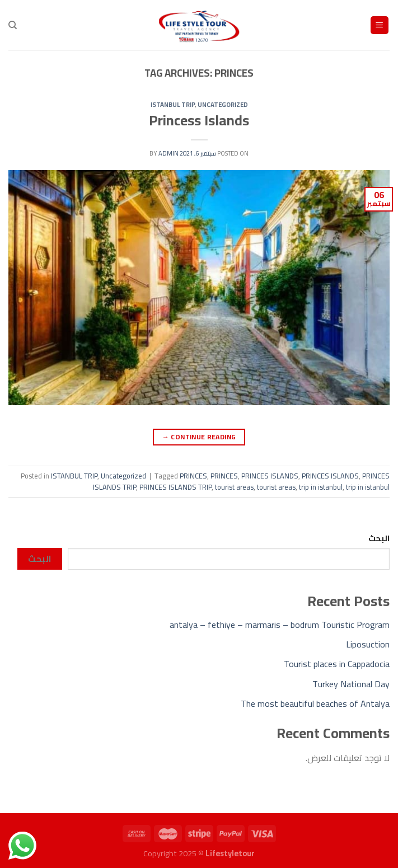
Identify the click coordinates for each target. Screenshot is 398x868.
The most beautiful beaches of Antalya (315, 703)
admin (168, 153)
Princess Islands (199, 120)
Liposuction (368, 644)
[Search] (13, 25)
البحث (379, 538)
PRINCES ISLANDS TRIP (175, 487)
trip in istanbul (321, 487)
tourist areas (234, 487)
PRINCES (193, 476)
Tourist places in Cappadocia (337, 664)
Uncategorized (223, 104)
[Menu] (380, 25)
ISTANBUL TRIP (173, 104)
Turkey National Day (351, 684)
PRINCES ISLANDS (270, 476)
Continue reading (199, 437)
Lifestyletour (230, 853)
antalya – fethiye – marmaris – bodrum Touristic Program (280, 625)
